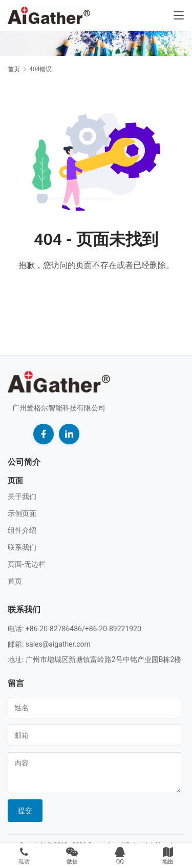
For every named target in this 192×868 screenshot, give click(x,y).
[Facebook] (44, 434)
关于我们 (22, 497)
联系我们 (22, 547)
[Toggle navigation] (179, 15)
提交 (25, 811)
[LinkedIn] (69, 434)
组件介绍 (22, 530)
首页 (14, 69)
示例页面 (22, 513)
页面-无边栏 (27, 564)
